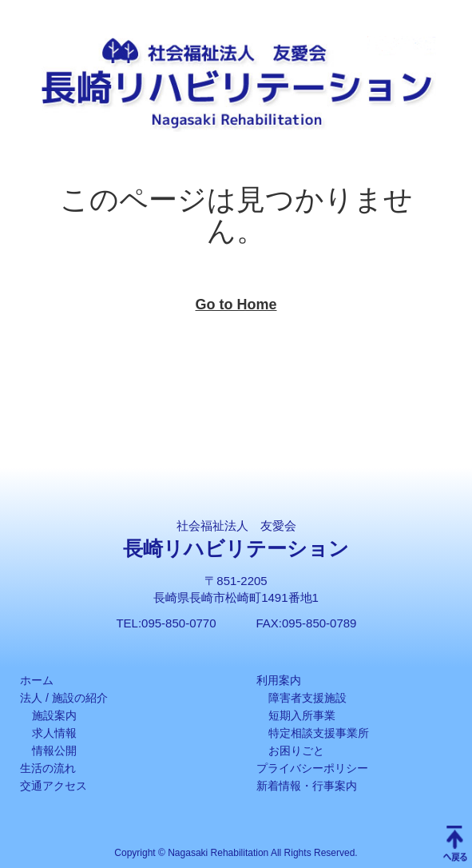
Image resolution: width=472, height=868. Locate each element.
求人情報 (54, 733)
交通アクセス (54, 786)
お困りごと (296, 751)
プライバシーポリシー (312, 768)
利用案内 (279, 680)
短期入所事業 (302, 715)
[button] (438, 34)
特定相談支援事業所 (319, 733)
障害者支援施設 (307, 698)
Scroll (455, 845)
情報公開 (54, 751)
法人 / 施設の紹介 (64, 698)
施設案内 (54, 715)
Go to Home (236, 305)
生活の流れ (48, 768)
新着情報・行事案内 (307, 786)
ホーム (37, 680)
